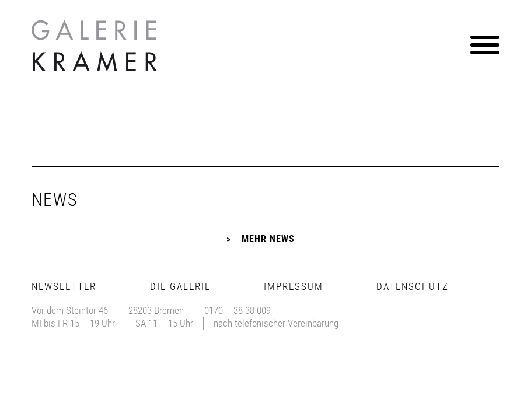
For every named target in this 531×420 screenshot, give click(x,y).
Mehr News (268, 239)
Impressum (294, 286)
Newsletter (64, 286)
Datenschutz (413, 286)
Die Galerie (180, 286)
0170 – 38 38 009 (237, 310)
